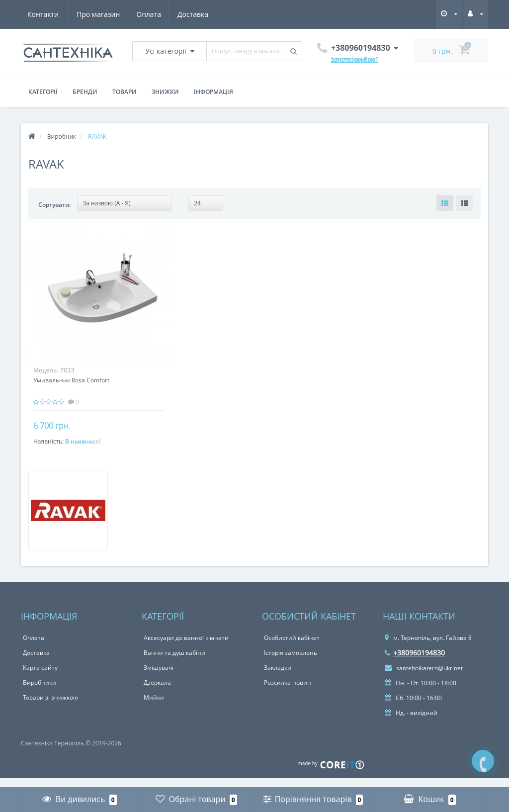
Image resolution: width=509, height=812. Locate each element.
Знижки (165, 92)
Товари (125, 92)
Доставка (147, 14)
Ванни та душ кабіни (174, 662)
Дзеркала (157, 692)
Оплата (101, 14)
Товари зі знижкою (50, 707)
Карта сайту (40, 677)
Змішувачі (159, 677)
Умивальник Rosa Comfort (71, 380)
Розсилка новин (288, 692)
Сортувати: (54, 205)
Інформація (213, 92)
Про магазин (49, 14)
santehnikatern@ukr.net (424, 677)
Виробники (40, 692)
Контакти (196, 14)
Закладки (278, 677)
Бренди (85, 92)
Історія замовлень (291, 662)
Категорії (43, 92)
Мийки (154, 707)
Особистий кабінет (292, 647)
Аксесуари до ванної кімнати (186, 647)
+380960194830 (415, 662)
